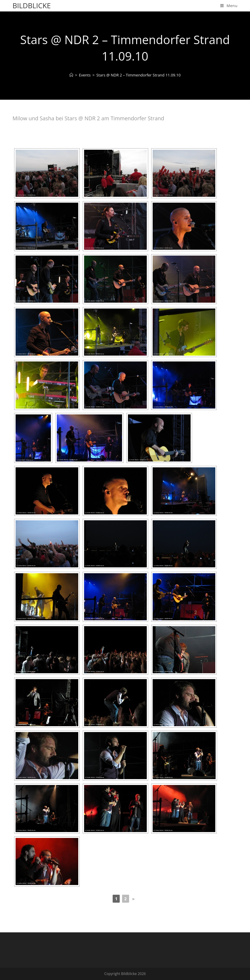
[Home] (71, 75)
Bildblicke (32, 5)
